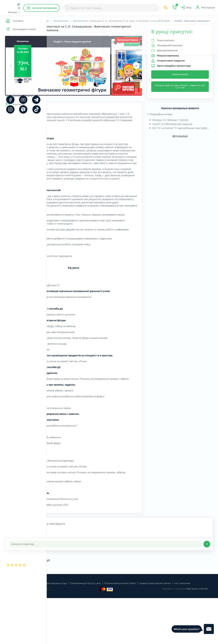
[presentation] (58, 66)
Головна (57, 21)
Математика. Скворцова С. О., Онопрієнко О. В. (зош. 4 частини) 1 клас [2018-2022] (136, 21)
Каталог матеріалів (68, 8)
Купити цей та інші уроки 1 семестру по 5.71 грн (188, 87)
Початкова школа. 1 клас (81, 21)
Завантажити (188, 74)
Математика (108, 21)
